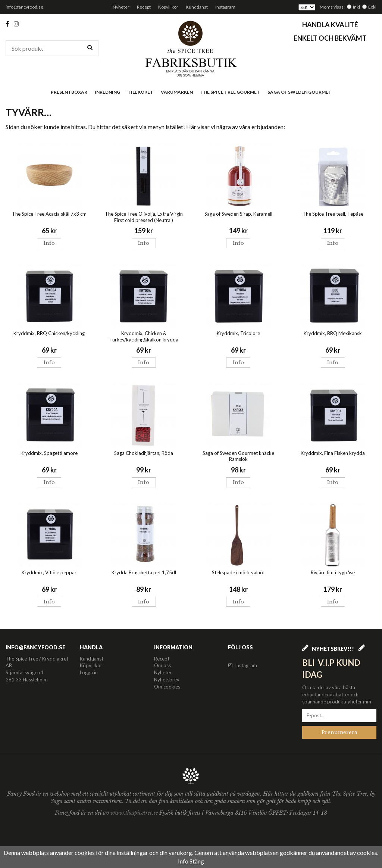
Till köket (140, 92)
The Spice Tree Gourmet (230, 92)
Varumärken (177, 92)
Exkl (372, 7)
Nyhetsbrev (167, 680)
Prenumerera (339, 732)
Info (49, 243)
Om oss (162, 665)
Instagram (225, 7)
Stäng (197, 861)
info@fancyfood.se (24, 7)
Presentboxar (69, 92)
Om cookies (167, 687)
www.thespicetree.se (135, 813)
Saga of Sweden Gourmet (300, 92)
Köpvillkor (168, 7)
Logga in (89, 672)
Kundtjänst (197, 7)
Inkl (356, 7)
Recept (144, 7)
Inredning (107, 92)
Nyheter (121, 7)
